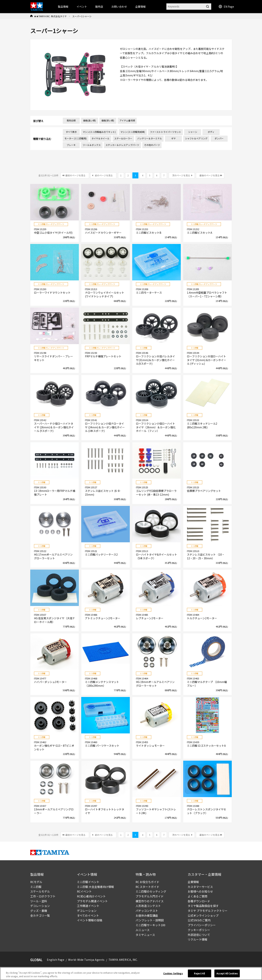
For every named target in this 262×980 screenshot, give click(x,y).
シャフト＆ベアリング (196, 138)
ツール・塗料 (39, 901)
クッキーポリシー (199, 930)
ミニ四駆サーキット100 (150, 925)
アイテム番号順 (127, 120)
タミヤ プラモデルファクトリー (208, 911)
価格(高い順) (89, 120)
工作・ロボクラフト (43, 896)
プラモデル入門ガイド (150, 896)
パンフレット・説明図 (150, 920)
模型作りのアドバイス (150, 901)
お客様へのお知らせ (200, 891)
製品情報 (63, 7)
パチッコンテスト (147, 911)
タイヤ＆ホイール (100, 138)
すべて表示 (71, 132)
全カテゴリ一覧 (40, 915)
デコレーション (40, 906)
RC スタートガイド (147, 887)
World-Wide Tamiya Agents (86, 960)
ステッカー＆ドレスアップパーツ (122, 145)
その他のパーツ (152, 145)
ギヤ (173, 138)
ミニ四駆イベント (88, 882)
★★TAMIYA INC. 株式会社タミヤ (50, 16)
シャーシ (193, 132)
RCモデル (36, 882)
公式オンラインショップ (203, 915)
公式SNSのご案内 (199, 920)
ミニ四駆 (36, 887)
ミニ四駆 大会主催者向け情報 (95, 887)
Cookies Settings (173, 975)
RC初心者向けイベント (91, 896)
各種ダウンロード (199, 901)
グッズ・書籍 (39, 911)
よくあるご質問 (197, 896)
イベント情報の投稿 (90, 920)
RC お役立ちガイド (147, 882)
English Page (56, 960)
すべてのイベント (88, 915)
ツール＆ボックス (92, 145)
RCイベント (84, 891)
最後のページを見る (210, 175)
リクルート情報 (197, 939)
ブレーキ (71, 145)
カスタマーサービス (200, 887)
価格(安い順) (108, 120)
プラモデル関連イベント (92, 901)
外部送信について (199, 935)
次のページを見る (181, 175)
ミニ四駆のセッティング (151, 891)
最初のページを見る (75, 175)
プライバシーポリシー (202, 925)
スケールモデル (40, 891)
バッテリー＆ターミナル (150, 138)
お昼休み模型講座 (147, 915)
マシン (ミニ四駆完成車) (133, 132)
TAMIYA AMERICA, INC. (123, 960)
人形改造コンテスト (148, 906)
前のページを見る (104, 175)
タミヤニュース (145, 935)
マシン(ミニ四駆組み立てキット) (99, 132)
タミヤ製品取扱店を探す (203, 906)
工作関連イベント (88, 906)
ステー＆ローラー (123, 138)
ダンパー (219, 138)
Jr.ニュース (143, 930)
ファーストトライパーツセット (166, 132)
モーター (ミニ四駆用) (76, 138)
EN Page (226, 7)
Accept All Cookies (227, 975)
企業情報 (193, 882)
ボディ (211, 132)
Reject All (199, 975)
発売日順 (71, 120)
